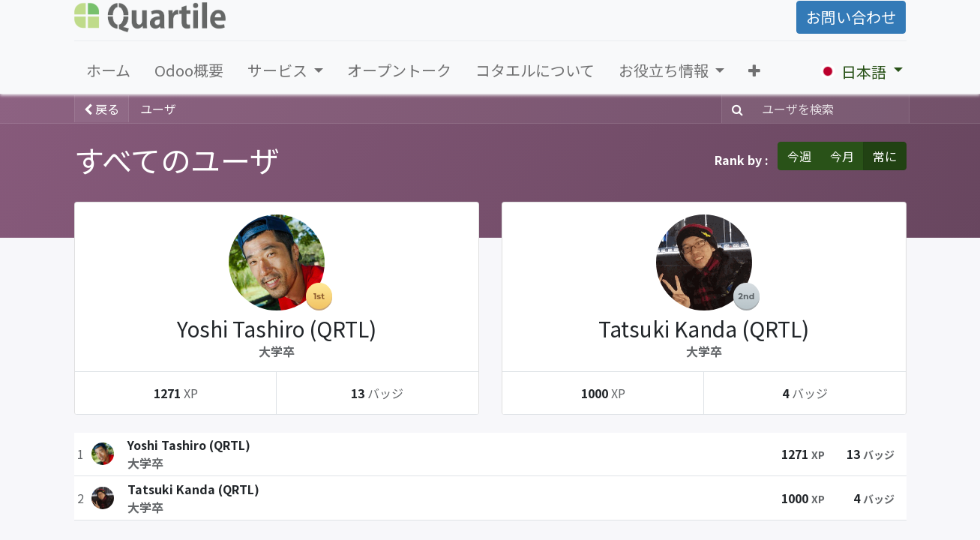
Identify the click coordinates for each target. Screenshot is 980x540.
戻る (102, 109)
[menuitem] (108, 70)
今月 (842, 156)
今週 (799, 156)
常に (885, 156)
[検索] (734, 109)
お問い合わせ (851, 17)
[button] (754, 70)
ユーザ (158, 109)
